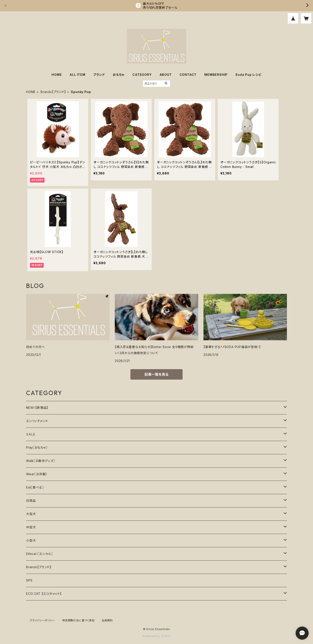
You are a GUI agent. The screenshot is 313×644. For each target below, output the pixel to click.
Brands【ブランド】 (53, 92)
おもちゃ (119, 75)
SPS (29, 580)
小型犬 (31, 540)
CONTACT (188, 75)
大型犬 (31, 514)
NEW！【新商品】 (37, 408)
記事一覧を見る (156, 374)
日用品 (31, 501)
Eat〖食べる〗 (35, 487)
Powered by (156, 636)
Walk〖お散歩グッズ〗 (41, 461)
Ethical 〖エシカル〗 (39, 554)
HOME (57, 75)
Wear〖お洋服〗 (37, 474)
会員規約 (107, 620)
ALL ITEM (77, 75)
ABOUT (166, 75)
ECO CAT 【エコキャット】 (44, 594)
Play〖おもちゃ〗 (37, 447)
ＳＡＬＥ (31, 434)
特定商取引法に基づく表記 (78, 620)
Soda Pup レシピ (248, 75)
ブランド (99, 75)
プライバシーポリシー (42, 620)
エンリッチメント (37, 421)
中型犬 (31, 527)
